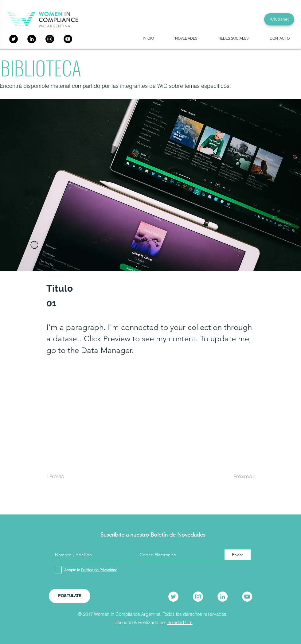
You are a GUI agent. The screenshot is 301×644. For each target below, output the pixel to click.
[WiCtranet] (279, 19)
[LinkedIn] (223, 597)
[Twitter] (14, 39)
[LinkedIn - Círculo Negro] (32, 39)
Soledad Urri (180, 622)
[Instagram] (50, 39)
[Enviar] (238, 555)
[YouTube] (68, 39)
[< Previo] (67, 477)
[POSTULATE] (70, 596)
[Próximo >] (240, 477)
